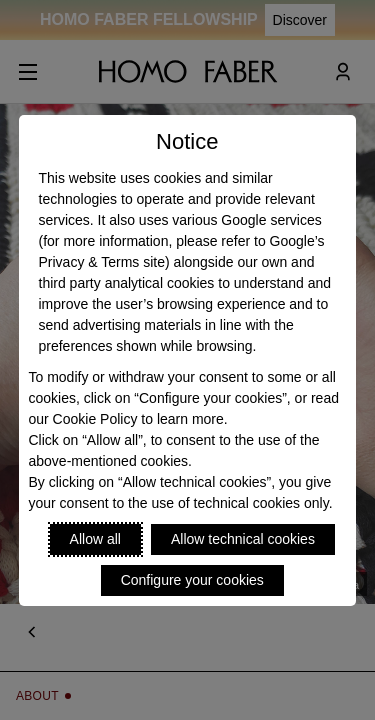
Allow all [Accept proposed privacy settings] (95, 539)
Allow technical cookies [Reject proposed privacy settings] (243, 539)
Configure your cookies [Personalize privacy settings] (192, 580)
